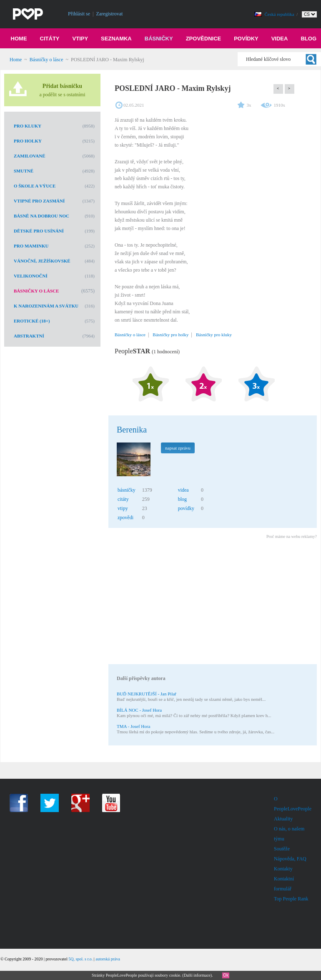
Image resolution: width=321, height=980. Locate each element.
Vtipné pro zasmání (39, 201)
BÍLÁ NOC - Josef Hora (139, 710)
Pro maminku (31, 246)
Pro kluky (28, 126)
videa (183, 490)
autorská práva (108, 959)
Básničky (159, 39)
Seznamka (116, 39)
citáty (123, 499)
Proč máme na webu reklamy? (292, 536)
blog (182, 499)
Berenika (132, 430)
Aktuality (283, 819)
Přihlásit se (79, 14)
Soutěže (282, 849)
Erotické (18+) (32, 321)
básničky (127, 490)
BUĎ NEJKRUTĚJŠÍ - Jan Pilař (147, 694)
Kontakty (283, 869)
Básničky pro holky (171, 335)
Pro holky (28, 141)
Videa (280, 39)
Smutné (24, 171)
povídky (186, 508)
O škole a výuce (35, 186)
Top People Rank (291, 899)
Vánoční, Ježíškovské (42, 261)
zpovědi (125, 517)
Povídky (246, 39)
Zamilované (30, 156)
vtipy (123, 508)
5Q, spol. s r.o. (80, 959)
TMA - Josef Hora (133, 726)
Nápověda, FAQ (290, 859)
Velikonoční (31, 276)
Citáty (50, 39)
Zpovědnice (204, 39)
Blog (308, 39)
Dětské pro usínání (39, 231)
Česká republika (280, 14)
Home (19, 39)
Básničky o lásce (46, 60)
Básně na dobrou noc (41, 216)
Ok (226, 975)
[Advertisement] (212, 603)
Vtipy (80, 39)
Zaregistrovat (109, 14)
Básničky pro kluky (214, 335)
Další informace (197, 975)
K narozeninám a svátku (46, 306)
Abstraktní (29, 336)
